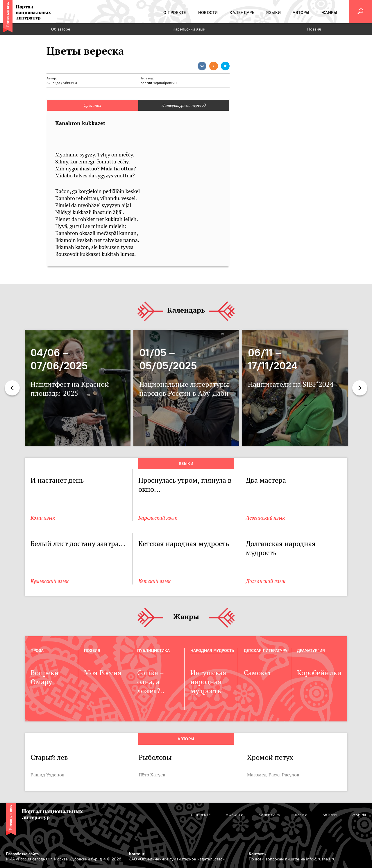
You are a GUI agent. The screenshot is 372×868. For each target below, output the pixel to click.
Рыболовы (155, 757)
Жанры (186, 617)
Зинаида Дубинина (62, 83)
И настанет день (57, 480)
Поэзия (314, 29)
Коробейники (319, 673)
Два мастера (266, 480)
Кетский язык (154, 581)
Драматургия (311, 650)
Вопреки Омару (45, 677)
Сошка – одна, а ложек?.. (151, 682)
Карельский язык (189, 29)
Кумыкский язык (50, 581)
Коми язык (43, 518)
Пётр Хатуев (152, 775)
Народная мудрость (212, 650)
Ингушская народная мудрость (208, 682)
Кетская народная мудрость (184, 544)
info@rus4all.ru (321, 859)
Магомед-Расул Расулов (273, 775)
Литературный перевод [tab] (184, 105)
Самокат (258, 673)
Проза (37, 650)
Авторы (186, 739)
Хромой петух (270, 757)
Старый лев (49, 757)
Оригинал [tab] (92, 105)
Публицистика (153, 650)
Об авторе (61, 29)
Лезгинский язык (265, 518)
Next (360, 388)
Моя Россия (103, 673)
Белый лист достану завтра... (78, 544)
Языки (186, 464)
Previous (12, 388)
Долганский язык (266, 581)
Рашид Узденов (47, 775)
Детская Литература (265, 650)
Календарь (186, 310)
